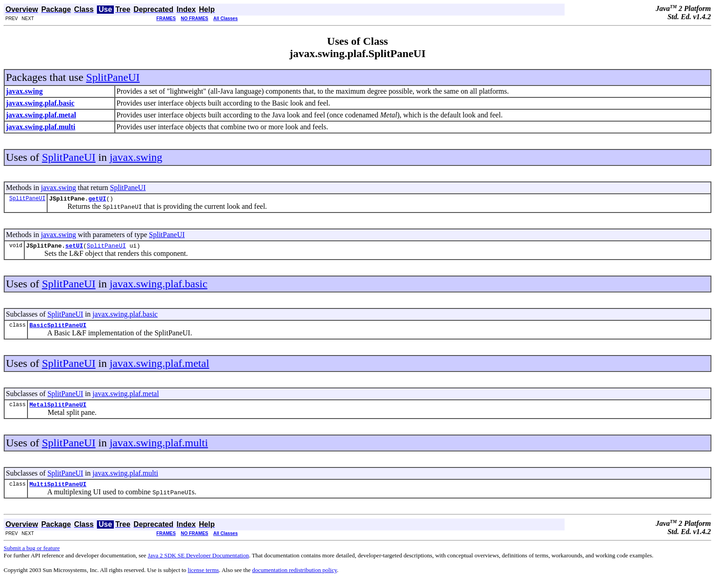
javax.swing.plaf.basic (159, 286)
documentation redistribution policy (294, 577)
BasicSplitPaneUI (58, 329)
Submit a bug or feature (32, 555)
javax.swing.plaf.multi (159, 448)
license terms (203, 577)
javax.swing (136, 157)
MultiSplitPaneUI (58, 491)
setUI (74, 248)
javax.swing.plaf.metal (160, 367)
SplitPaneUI (113, 77)
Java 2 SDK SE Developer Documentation (198, 562)
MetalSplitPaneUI (58, 410)
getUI (97, 200)
